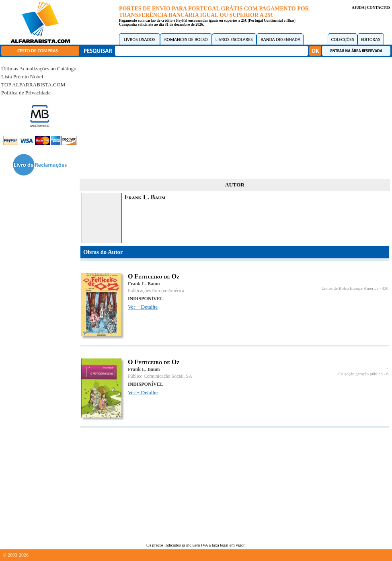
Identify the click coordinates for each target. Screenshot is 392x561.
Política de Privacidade (26, 93)
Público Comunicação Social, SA (160, 376)
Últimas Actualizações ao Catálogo (39, 69)
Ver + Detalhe (143, 307)
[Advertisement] (235, 117)
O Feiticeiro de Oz (154, 276)
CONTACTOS (379, 8)
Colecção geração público (361, 374)
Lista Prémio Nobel (22, 77)
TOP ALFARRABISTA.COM (33, 85)
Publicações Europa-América (156, 291)
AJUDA (358, 8)
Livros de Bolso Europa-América (350, 288)
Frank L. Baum (144, 284)
